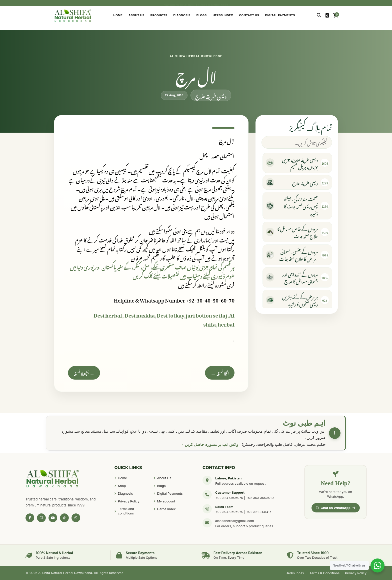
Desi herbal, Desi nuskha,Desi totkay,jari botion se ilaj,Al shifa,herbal (164, 319)
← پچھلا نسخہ (84, 373)
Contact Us (249, 15)
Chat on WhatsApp (336, 508)
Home (118, 15)
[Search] (319, 16)
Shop (122, 486)
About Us (136, 15)
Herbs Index (223, 15)
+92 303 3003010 (260, 498)
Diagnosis (182, 15)
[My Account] (327, 16)
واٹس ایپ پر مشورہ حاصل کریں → (209, 445)
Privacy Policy (128, 501)
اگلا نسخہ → (220, 373)
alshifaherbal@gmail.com (235, 521)
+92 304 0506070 (229, 512)
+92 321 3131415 (259, 512)
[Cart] (336, 16)
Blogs (202, 15)
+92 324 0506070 (229, 498)
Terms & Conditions (324, 573)
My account (166, 501)
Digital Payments (280, 15)
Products (159, 15)
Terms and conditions (126, 511)
